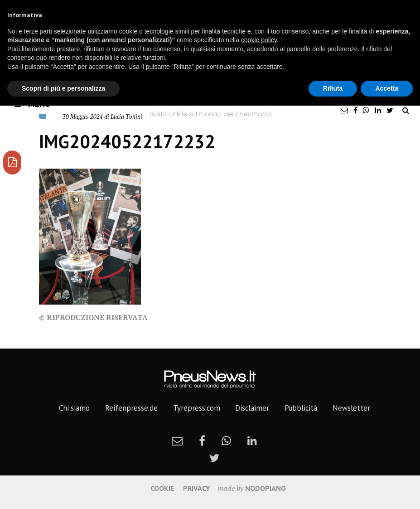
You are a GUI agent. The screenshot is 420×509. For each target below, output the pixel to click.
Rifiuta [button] (333, 88)
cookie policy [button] (259, 40)
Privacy (197, 488)
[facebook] (355, 110)
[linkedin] (378, 110)
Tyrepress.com (197, 408)
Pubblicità (301, 408)
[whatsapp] (366, 110)
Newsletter (351, 408)
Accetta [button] (387, 88)
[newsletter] (344, 110)
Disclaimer (252, 408)
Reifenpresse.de (131, 408)
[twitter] (390, 110)
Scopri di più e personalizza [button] (63, 88)
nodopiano (266, 488)
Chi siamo (74, 408)
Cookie (162, 488)
